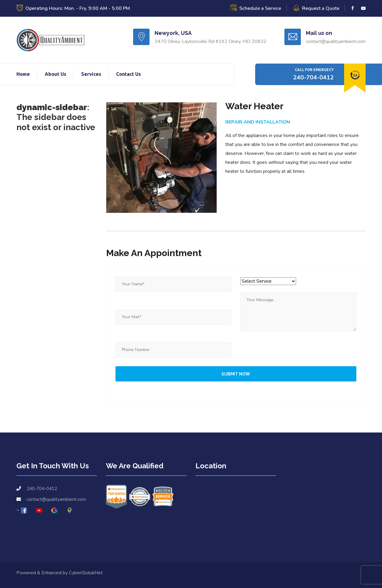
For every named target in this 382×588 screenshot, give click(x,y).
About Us (56, 74)
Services (91, 74)
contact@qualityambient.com (56, 499)
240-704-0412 (313, 77)
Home (23, 74)
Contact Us (128, 74)
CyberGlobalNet (86, 573)
